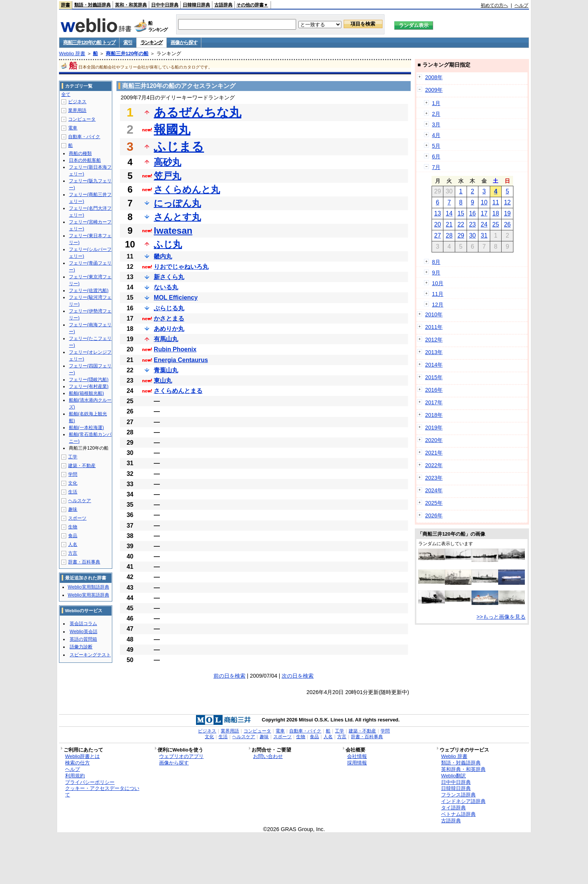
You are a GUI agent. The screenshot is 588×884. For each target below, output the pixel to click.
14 (449, 213)
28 (449, 235)
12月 (438, 305)
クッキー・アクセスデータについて (102, 791)
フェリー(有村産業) (89, 386)
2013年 (434, 352)
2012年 (434, 340)
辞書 (65, 5)
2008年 (434, 77)
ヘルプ (521, 5)
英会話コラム (83, 624)
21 (449, 224)
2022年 (434, 465)
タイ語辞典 (453, 808)
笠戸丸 (167, 176)
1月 (436, 103)
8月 (436, 262)
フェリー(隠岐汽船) (89, 380)
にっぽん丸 (177, 203)
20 (438, 224)
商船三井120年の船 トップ (89, 42)
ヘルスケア (80, 501)
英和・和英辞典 (131, 5)
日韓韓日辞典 (196, 5)
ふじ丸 (168, 244)
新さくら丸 (169, 277)
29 (461, 235)
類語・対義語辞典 (92, 5)
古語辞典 (223, 5)
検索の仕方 (77, 763)
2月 (436, 114)
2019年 (434, 428)
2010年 (434, 314)
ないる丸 (166, 287)
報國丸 (172, 129)
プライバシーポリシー (90, 782)
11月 (438, 294)
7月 (436, 167)
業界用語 (77, 110)
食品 (73, 536)
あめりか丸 (169, 329)
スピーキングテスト (90, 655)
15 (461, 213)
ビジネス (77, 102)
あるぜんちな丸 (198, 112)
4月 (436, 135)
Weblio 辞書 (72, 53)
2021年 (434, 453)
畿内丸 (163, 256)
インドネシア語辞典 (463, 801)
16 (472, 213)
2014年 (434, 365)
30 (472, 235)
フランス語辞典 (458, 795)
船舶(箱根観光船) (86, 393)
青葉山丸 (166, 370)
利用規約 (75, 776)
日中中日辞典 (165, 5)
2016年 (434, 390)
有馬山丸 (166, 339)
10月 (438, 283)
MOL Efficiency (176, 298)
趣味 (73, 509)
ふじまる (179, 147)
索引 (128, 42)
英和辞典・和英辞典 (463, 769)
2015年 (434, 377)
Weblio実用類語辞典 (88, 587)
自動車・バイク (84, 137)
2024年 (434, 490)
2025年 (434, 503)
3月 (436, 124)
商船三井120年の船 (127, 53)
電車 (73, 128)
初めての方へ (494, 5)
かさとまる (169, 318)
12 (507, 202)
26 (507, 224)
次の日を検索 (298, 676)
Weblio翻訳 (453, 776)
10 (484, 202)
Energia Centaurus (181, 360)
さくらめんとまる (178, 391)
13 (438, 213)
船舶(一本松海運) (86, 428)
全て (66, 94)
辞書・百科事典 (84, 562)
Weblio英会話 (83, 632)
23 (472, 224)
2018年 (434, 415)
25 (496, 224)
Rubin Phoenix (175, 349)
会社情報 (357, 756)
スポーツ (77, 518)
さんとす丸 (177, 217)
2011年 (434, 327)
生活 (73, 492)
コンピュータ (82, 119)
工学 (73, 457)
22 (461, 224)
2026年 (434, 515)
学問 (73, 474)
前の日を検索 (229, 676)
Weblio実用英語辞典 (88, 595)
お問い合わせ (268, 756)
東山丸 (163, 381)
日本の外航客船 (85, 160)
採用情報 (357, 763)
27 (438, 235)
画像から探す (184, 42)
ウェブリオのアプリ (181, 756)
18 (496, 213)
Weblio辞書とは (82, 756)
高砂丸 (167, 162)
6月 (436, 156)
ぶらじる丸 (169, 308)
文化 (73, 483)
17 (484, 213)
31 (484, 235)
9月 (436, 273)
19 (507, 213)
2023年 (434, 478)
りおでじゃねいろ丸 (181, 267)
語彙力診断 (81, 647)
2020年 (434, 440)
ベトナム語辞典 (458, 814)
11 (496, 202)
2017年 (434, 402)
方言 (73, 553)
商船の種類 (80, 153)
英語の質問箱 (83, 639)
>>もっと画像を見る (501, 617)
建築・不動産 (82, 466)
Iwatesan (173, 231)
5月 (436, 146)
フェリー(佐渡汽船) (89, 290)
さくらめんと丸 (187, 189)
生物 (73, 527)
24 (484, 224)
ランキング (152, 42)
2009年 (434, 90)
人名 (73, 544)
